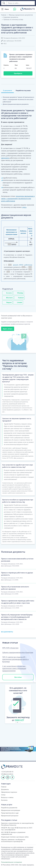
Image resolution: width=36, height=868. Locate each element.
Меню (7, 9)
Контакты (4, 800)
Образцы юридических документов (21, 15)
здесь (24, 207)
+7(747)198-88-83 (7, 772)
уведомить (5, 158)
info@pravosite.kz (7, 774)
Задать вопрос (8, 329)
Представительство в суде (10, 813)
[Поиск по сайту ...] (21, 3)
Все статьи (18, 677)
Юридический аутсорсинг (10, 816)
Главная (4, 15)
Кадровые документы (11, 17)
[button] (3, 704)
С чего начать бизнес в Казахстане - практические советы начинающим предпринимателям (14, 668)
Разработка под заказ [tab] (23, 90)
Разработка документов (9, 808)
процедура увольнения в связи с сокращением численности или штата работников (18, 199)
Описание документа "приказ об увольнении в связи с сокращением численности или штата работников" (18, 99)
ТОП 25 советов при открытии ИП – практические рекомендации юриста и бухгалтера (15, 659)
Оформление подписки (9, 792)
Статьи (3, 795)
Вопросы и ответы (7, 797)
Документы (5, 789)
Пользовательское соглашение (12, 862)
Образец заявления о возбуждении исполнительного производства (13, 840)
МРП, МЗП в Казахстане (10, 648)
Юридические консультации (11, 810)
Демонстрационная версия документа (16, 104)
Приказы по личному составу (13, 19)
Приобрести (18, 73)
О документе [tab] (7, 90)
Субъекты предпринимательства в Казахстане (18, 652)
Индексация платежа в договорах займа (15, 837)
